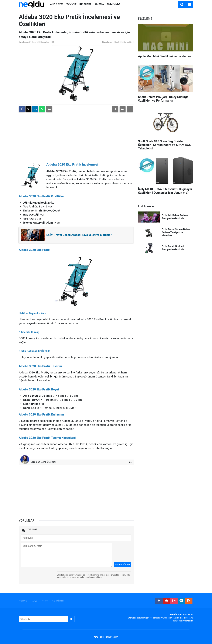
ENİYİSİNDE (114, 4)
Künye (34, 601)
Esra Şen (35, 462)
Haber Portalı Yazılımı (109, 637)
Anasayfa (23, 601)
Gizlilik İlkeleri (58, 601)
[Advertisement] (76, 137)
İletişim (45, 601)
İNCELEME (86, 4)
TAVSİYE (71, 4)
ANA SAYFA (57, 4)
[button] (115, 109)
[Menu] (189, 5)
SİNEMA (99, 4)
